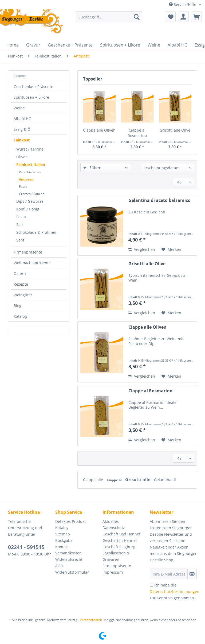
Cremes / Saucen (32, 194)
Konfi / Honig (28, 209)
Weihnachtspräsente (32, 263)
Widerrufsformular (72, 572)
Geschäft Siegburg (119, 547)
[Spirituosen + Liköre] (120, 45)
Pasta (23, 187)
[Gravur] (33, 45)
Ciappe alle (94, 480)
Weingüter (23, 295)
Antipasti (26, 179)
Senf (20, 240)
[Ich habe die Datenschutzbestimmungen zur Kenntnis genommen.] (151, 585)
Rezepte (21, 284)
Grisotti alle (138, 480)
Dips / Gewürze (30, 201)
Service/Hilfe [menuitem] (183, 4)
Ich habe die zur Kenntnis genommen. (175, 591)
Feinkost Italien (31, 165)
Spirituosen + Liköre (31, 97)
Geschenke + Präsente (33, 87)
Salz (20, 225)
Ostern (20, 273)
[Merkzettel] (170, 17)
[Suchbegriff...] (109, 17)
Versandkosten (68, 553)
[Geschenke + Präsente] (70, 45)
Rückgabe (64, 540)
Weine (19, 108)
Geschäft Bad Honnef (121, 534)
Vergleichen (142, 249)
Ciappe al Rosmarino (137, 133)
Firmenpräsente (28, 252)
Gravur (20, 76)
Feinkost (22, 140)
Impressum (113, 572)
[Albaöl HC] (177, 45)
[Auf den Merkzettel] (171, 250)
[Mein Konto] (183, 17)
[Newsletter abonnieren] (192, 574)
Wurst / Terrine (30, 149)
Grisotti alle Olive (175, 130)
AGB (59, 566)
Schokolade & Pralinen (36, 232)
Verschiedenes (30, 172)
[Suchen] (137, 17)
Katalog (20, 316)
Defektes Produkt (70, 521)
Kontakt (62, 547)
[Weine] (154, 45)
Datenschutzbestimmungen (175, 591)
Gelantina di (165, 480)
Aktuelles (111, 521)
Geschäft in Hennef (120, 540)
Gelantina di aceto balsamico (159, 200)
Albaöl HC (22, 119)
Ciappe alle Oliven (99, 130)
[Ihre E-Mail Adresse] (169, 574)
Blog (17, 306)
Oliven (22, 157)
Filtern (92, 168)
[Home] (13, 45)
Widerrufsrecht (69, 559)
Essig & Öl (23, 129)
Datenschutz (114, 528)
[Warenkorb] (196, 17)
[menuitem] (109, 19)
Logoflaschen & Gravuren (116, 556)
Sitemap (63, 534)
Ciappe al (115, 480)
